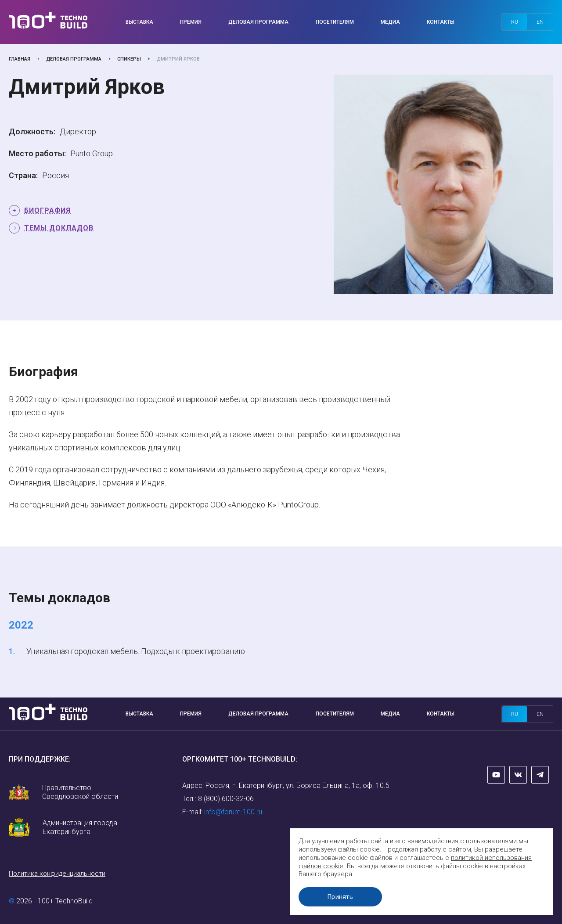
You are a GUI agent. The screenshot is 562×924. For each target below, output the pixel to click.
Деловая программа (258, 22)
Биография (47, 210)
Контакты (441, 22)
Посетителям (335, 22)
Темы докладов (59, 228)
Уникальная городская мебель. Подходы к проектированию (136, 651)
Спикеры (129, 59)
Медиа (390, 22)
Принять (340, 897)
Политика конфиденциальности (57, 874)
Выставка (139, 22)
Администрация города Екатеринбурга (80, 827)
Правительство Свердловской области (80, 792)
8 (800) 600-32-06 (226, 799)
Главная (20, 59)
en (540, 22)
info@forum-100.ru (233, 812)
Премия (191, 22)
